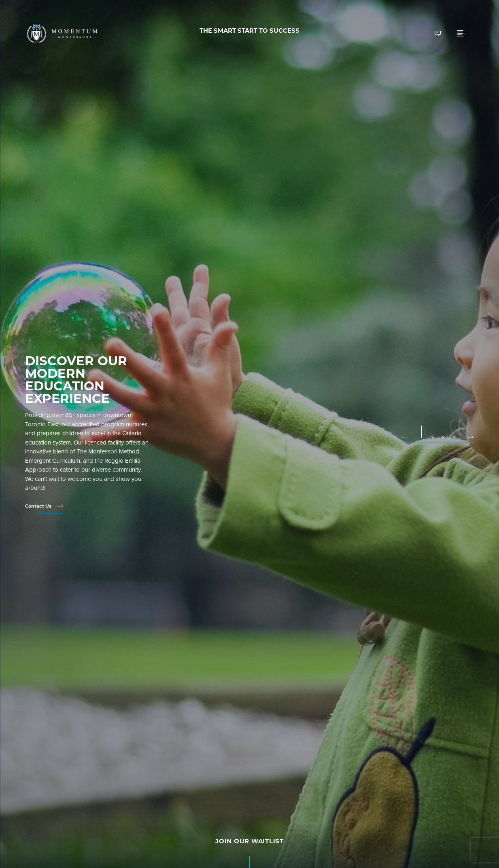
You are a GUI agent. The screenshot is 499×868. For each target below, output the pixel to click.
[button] (408, 436)
